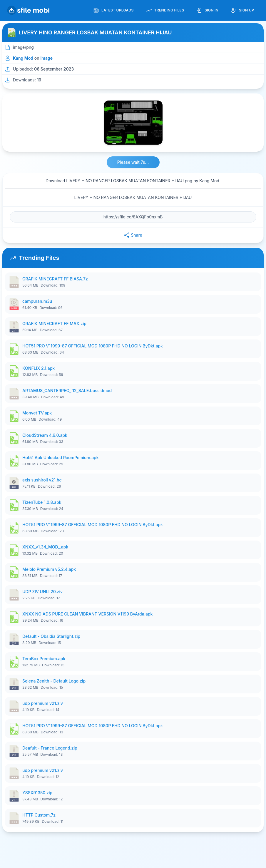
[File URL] (133, 217)
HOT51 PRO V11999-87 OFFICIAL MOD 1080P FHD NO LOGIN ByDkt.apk (93, 346)
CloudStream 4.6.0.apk (45, 435)
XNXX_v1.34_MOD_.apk (45, 547)
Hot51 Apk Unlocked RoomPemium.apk (61, 458)
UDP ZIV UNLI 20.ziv (42, 592)
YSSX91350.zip (37, 793)
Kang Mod (23, 58)
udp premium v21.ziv (43, 703)
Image (46, 58)
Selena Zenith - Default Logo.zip (54, 681)
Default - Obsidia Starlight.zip (51, 636)
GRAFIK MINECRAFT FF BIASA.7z (55, 279)
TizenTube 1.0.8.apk (42, 502)
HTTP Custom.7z (39, 815)
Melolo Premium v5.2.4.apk (49, 569)
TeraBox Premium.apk (44, 659)
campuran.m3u (37, 301)
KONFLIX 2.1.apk (39, 368)
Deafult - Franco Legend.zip (50, 748)
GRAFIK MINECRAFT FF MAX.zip (54, 323)
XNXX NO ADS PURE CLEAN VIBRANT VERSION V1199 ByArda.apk (87, 614)
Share (133, 235)
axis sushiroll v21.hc (42, 480)
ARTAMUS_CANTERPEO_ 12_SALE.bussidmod (67, 390)
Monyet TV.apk (37, 413)
